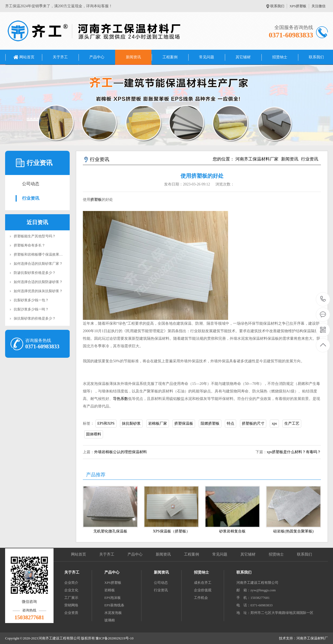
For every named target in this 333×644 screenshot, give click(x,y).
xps (274, 423)
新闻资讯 (133, 57)
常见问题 (207, 57)
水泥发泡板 (113, 613)
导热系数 (121, 399)
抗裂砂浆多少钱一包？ (31, 300)
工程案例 (170, 57)
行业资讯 (31, 198)
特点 (231, 423)
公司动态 (31, 184)
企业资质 (71, 613)
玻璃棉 (110, 620)
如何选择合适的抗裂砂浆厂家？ (38, 264)
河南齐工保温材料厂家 (257, 159)
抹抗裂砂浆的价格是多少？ (35, 318)
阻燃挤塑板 (210, 423)
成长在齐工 (203, 583)
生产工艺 (292, 423)
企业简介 (71, 583)
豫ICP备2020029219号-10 (115, 638)
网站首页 (27, 57)
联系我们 (277, 6)
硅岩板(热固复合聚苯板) (293, 531)
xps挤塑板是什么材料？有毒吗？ (294, 452)
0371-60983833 (323, 299)
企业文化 (71, 590)
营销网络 (71, 605)
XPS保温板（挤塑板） (171, 531)
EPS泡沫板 (113, 598)
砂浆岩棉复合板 (232, 531)
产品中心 (97, 57)
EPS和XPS (106, 423)
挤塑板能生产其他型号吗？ (35, 236)
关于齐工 (60, 57)
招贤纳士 (280, 57)
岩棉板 (110, 590)
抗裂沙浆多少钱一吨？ (31, 309)
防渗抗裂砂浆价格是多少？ (35, 273)
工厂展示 (71, 598)
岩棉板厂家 (158, 423)
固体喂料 (94, 434)
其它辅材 (243, 57)
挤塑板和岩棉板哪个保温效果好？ (40, 254)
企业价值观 (203, 590)
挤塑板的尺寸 (253, 423)
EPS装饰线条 (114, 605)
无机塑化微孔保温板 (110, 531)
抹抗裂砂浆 (131, 423)
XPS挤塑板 (298, 6)
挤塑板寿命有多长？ (29, 245)
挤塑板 (96, 200)
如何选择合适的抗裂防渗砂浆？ (38, 282)
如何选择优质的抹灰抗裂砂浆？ (38, 291)
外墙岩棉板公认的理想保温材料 (121, 452)
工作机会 (201, 598)
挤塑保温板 (184, 423)
